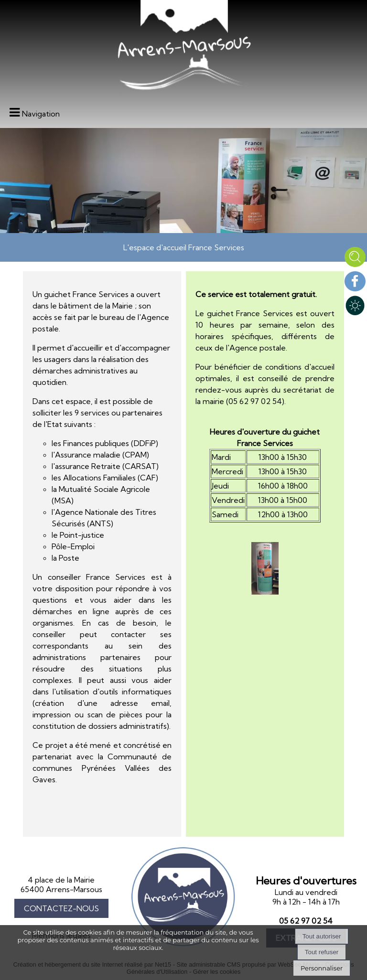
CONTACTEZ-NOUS (61, 908)
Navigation (41, 114)
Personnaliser (322, 968)
